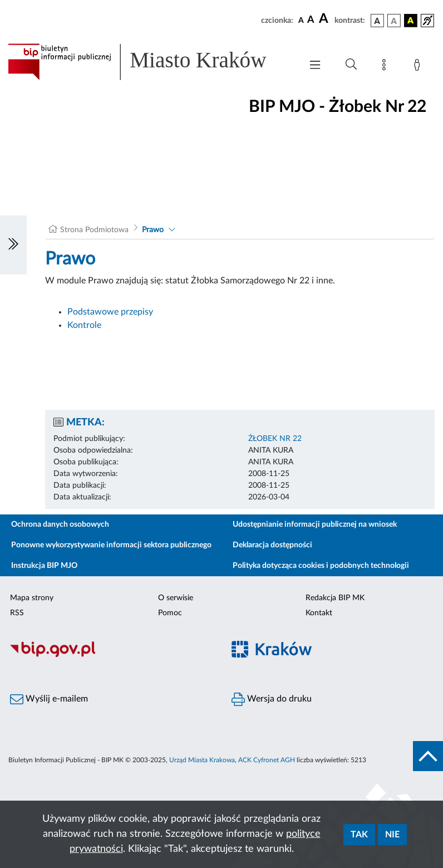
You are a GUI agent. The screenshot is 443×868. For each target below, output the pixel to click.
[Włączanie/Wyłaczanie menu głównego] (315, 66)
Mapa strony (32, 598)
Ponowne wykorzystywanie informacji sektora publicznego (111, 545)
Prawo (153, 230)
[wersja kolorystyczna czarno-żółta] (411, 21)
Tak (359, 835)
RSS (17, 613)
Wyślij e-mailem (49, 699)
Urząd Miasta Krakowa (202, 760)
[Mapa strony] (386, 67)
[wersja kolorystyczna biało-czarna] (394, 21)
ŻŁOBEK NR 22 (275, 439)
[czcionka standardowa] (301, 20)
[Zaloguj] (419, 67)
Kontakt (319, 613)
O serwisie (176, 598)
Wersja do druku (272, 699)
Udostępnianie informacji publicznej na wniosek (315, 524)
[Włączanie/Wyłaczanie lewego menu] (13, 245)
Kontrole (84, 325)
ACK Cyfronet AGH (267, 760)
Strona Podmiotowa (94, 230)
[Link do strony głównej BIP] (149, 62)
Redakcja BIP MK (335, 598)
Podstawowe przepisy (110, 312)
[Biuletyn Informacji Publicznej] (111, 655)
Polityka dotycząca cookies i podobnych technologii (321, 566)
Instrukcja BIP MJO (44, 566)
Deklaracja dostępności (272, 545)
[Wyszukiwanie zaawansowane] (351, 65)
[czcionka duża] (325, 19)
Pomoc (170, 613)
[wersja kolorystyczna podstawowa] (377, 21)
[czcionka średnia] (311, 20)
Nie (392, 835)
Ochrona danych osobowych (60, 524)
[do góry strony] (428, 756)
